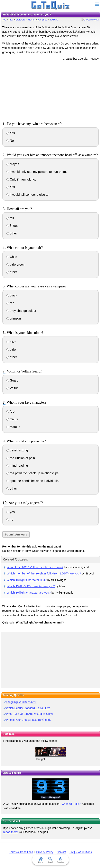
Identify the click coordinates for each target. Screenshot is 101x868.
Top (4, 20)
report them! (11, 832)
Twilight (54, 20)
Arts (11, 20)
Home (41, 860)
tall (10, 218)
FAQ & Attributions (81, 852)
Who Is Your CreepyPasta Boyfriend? (29, 720)
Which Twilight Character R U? (27, 580)
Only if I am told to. (21, 179)
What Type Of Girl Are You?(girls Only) (29, 714)
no (10, 519)
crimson (14, 318)
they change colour (21, 311)
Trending (60, 860)
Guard (13, 380)
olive (11, 342)
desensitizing (17, 450)
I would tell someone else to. (28, 195)
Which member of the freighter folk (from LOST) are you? (44, 573)
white (12, 257)
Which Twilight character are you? (29, 592)
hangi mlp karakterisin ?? (21, 702)
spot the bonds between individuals (33, 481)
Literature (20, 20)
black (12, 295)
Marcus (13, 427)
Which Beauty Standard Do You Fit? (28, 708)
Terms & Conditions (21, 852)
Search (51, 860)
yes (11, 512)
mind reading (17, 465)
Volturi (13, 388)
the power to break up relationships (32, 473)
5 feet (12, 226)
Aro (10, 412)
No (10, 141)
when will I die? (71, 804)
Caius (12, 419)
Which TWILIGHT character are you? (31, 586)
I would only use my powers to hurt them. (37, 172)
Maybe (13, 164)
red (10, 303)
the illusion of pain (21, 458)
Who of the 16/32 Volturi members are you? (35, 567)
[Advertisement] (50, 90)
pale (11, 350)
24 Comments (92, 20)
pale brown (16, 264)
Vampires (42, 20)
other (12, 233)
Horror (31, 20)
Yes (11, 133)
